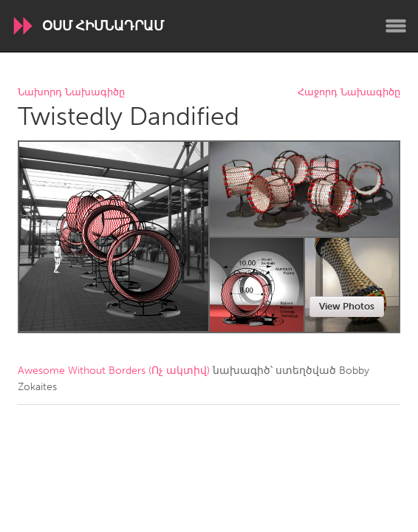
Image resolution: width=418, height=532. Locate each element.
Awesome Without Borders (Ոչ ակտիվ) (114, 371)
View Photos (347, 306)
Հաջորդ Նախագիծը (349, 93)
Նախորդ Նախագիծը (71, 93)
